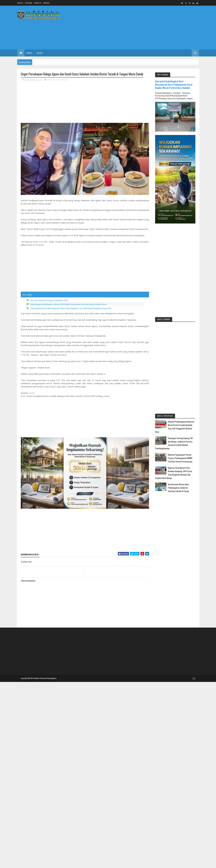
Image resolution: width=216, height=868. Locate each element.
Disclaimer (28, 3)
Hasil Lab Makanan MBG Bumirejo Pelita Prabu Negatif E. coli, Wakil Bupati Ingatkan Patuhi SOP (71, 308)
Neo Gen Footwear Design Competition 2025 (49, 300)
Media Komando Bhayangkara (46, 678)
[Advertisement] (147, 28)
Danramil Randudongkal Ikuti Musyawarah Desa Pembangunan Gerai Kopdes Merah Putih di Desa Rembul (174, 84)
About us (20, 3)
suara (32, 393)
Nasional (51, 80)
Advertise (46, 3)
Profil (29, 53)
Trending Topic (62, 80)
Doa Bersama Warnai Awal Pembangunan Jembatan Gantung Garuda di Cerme (178, 488)
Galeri (40, 53)
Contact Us (38, 3)
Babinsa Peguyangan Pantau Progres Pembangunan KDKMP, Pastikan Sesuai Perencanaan (180, 458)
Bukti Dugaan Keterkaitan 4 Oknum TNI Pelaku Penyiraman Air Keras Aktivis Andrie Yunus (69, 304)
